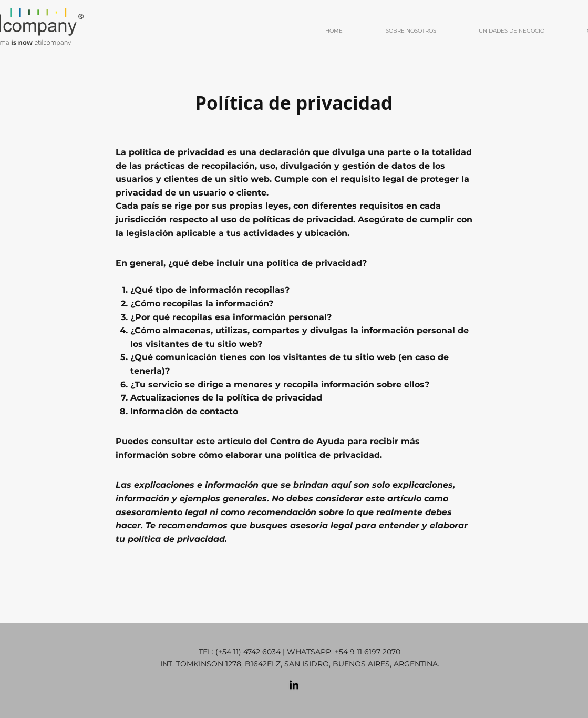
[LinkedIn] (294, 686)
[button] (397, 31)
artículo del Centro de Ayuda (281, 441)
